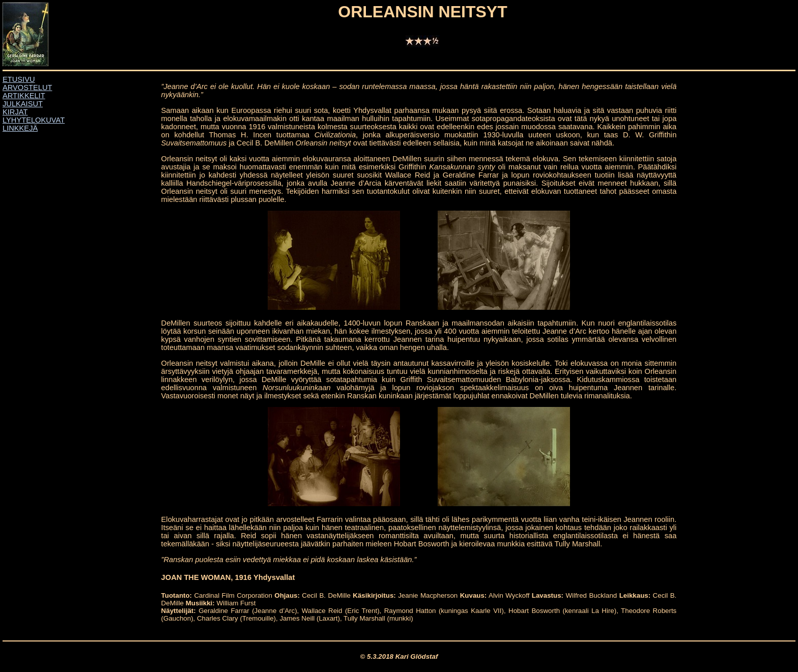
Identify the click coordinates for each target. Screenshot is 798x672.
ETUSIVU (19, 79)
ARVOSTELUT (27, 87)
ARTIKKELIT (24, 96)
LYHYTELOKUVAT (34, 120)
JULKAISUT (23, 104)
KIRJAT (15, 112)
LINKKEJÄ (20, 128)
